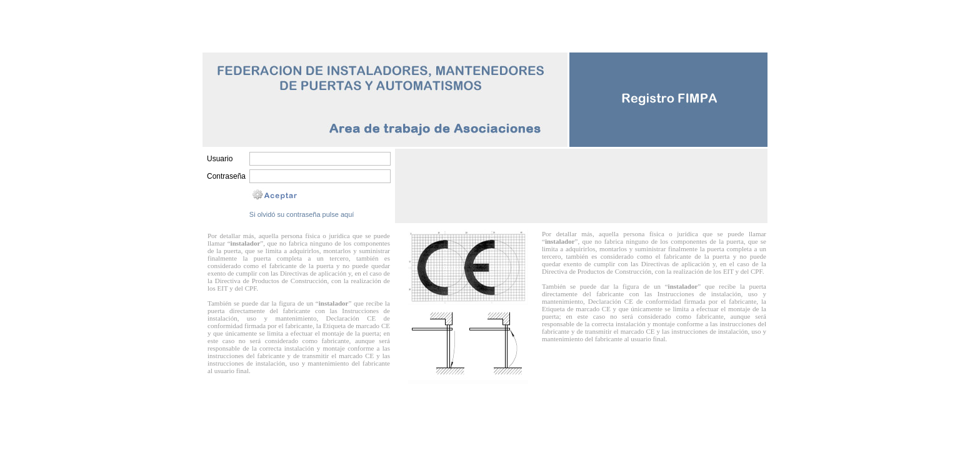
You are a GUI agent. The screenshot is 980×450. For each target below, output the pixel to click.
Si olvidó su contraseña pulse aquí (302, 214)
